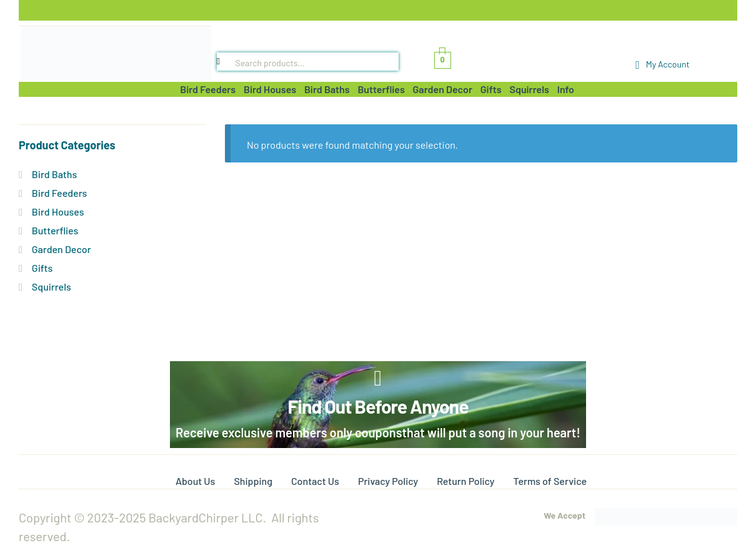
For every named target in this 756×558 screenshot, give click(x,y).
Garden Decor (62, 249)
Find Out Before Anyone (378, 406)
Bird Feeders (59, 193)
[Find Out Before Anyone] (378, 378)
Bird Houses (58, 212)
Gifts (42, 268)
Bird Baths (54, 174)
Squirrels (52, 286)
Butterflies (55, 230)
